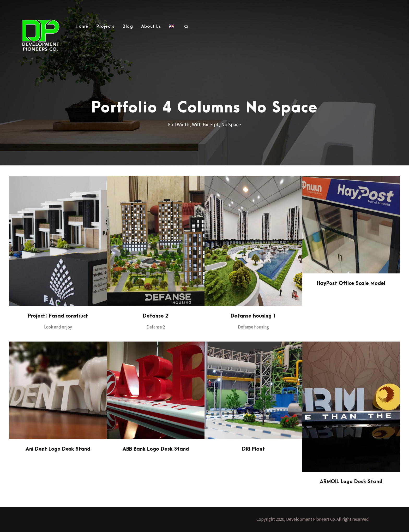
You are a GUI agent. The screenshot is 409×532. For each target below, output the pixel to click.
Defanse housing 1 (253, 316)
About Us (151, 26)
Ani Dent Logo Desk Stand (58, 449)
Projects (105, 26)
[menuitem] (172, 29)
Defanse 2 (156, 316)
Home (82, 26)
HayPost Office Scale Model (351, 283)
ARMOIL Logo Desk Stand (351, 482)
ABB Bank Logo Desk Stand (156, 449)
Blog (128, 26)
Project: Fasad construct (58, 316)
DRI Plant (253, 449)
